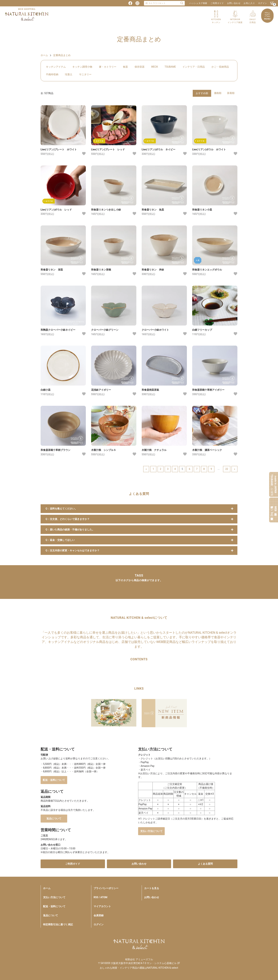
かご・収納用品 (220, 67)
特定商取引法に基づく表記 (58, 924)
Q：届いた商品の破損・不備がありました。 (70, 529)
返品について (54, 818)
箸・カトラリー (108, 67)
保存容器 (140, 67)
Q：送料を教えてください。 (61, 509)
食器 (125, 67)
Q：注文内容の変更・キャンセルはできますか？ (73, 550)
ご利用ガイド (217, 3)
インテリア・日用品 (194, 67)
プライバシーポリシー (106, 888)
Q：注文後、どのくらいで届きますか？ (68, 519)
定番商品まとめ (62, 55)
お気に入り (249, 3)
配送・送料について (54, 780)
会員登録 (99, 915)
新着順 (231, 93)
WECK (154, 67)
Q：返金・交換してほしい (60, 540)
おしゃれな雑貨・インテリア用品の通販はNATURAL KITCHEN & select (139, 968)
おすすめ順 (202, 93)
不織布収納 (52, 74)
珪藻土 (69, 74)
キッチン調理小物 (82, 67)
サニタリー (85, 74)
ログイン (263, 3)
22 (227, 469)
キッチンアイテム (56, 67)
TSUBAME (170, 67)
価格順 (218, 93)
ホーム (44, 55)
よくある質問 (205, 864)
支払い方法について (151, 831)
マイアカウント (102, 906)
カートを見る (152, 888)
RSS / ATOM (100, 897)
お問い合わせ (234, 3)
